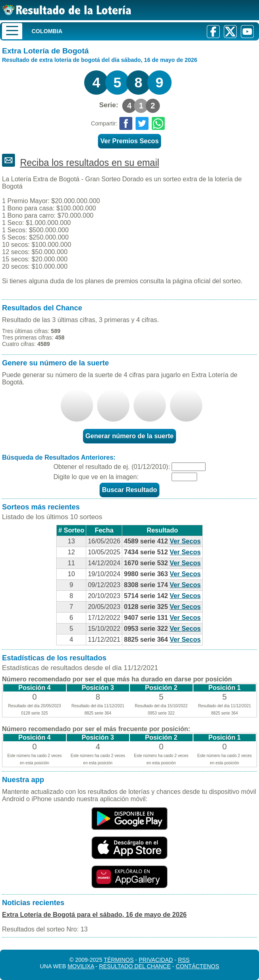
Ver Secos (185, 541)
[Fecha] (189, 467)
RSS (184, 960)
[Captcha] (184, 477)
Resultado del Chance (135, 966)
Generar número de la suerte (129, 436)
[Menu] (12, 31)
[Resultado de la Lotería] (67, 10)
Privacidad (156, 960)
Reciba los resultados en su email (89, 163)
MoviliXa (81, 966)
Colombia (47, 31)
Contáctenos (197, 966)
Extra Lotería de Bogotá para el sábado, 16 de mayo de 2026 (94, 915)
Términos (119, 960)
